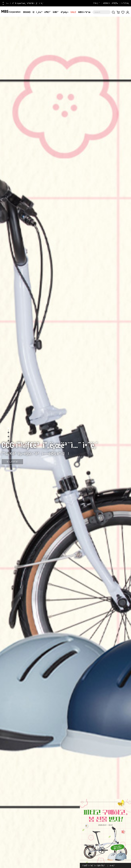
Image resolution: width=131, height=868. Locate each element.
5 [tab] (8, 445)
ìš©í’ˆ (56, 12)
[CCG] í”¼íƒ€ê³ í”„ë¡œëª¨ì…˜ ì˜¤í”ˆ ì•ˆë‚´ (23, 3)
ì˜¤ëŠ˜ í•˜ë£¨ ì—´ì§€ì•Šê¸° (94, 866)
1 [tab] (8, 428)
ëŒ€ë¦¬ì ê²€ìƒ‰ (111, 3)
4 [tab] (8, 441)
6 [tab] (8, 449)
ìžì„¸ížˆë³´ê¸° (12, 462)
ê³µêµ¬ (65, 12)
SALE (73, 12)
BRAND (27, 12)
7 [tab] (8, 453)
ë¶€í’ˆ (48, 12)
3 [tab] (8, 437)
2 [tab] (8, 432)
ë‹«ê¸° (112, 866)
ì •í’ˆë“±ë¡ (125, 3)
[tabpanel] (65, 442)
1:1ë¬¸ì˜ (97, 3)
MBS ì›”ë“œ (84, 12)
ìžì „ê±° (37, 12)
